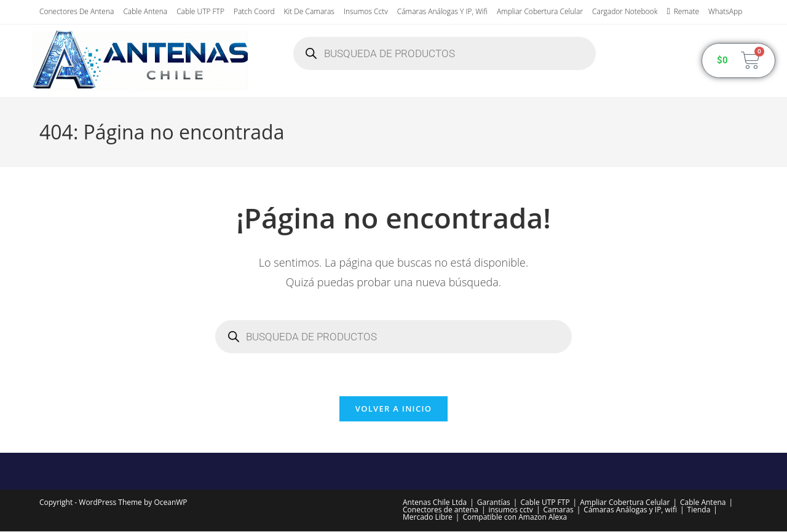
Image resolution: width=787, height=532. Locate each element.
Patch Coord (254, 11)
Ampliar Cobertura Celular (540, 11)
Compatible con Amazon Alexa (515, 518)
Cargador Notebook (625, 11)
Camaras (558, 510)
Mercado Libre (428, 518)
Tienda (699, 510)
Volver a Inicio (393, 409)
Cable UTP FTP (200, 11)
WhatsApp (725, 11)
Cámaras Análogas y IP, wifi (442, 11)
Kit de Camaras (309, 11)
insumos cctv (366, 11)
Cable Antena (145, 11)
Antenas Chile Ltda (435, 503)
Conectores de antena (77, 11)
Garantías (494, 503)
